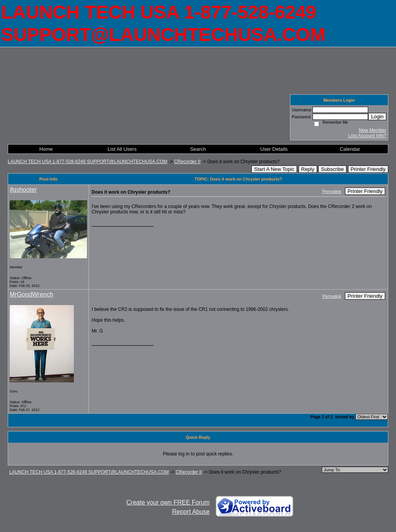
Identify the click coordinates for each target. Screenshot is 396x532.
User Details (274, 149)
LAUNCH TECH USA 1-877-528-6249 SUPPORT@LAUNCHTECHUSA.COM (88, 162)
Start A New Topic (274, 169)
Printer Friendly (368, 169)
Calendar (350, 149)
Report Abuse (191, 512)
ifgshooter (23, 190)
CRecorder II (187, 162)
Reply (308, 169)
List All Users (122, 149)
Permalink (332, 191)
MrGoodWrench (32, 294)
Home (46, 149)
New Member (373, 130)
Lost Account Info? (367, 136)
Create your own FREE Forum (168, 502)
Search (198, 149)
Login (377, 117)
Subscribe (332, 169)
